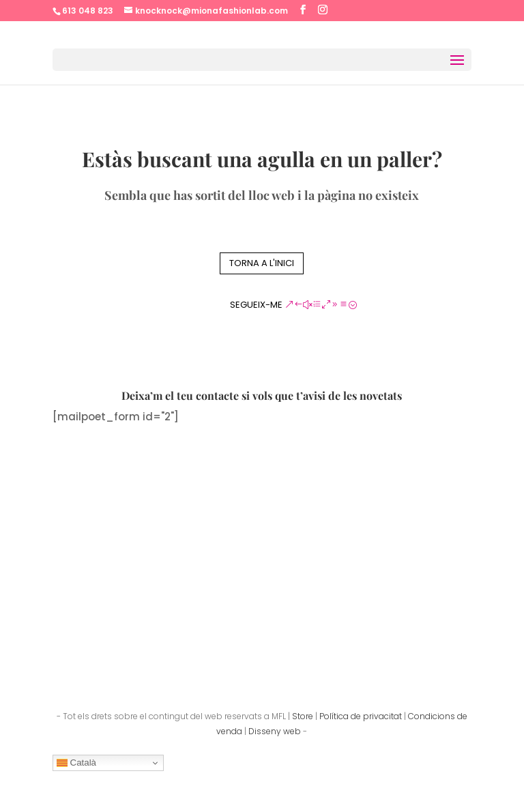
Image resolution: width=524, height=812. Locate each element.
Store (303, 716)
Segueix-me (256, 305)
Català (76, 763)
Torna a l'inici (262, 263)
